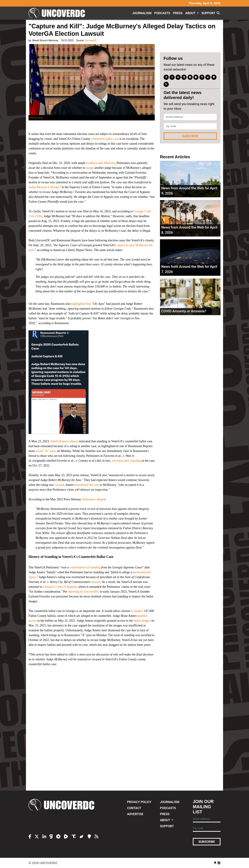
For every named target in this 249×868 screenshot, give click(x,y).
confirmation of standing (85, 567)
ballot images (142, 621)
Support (208, 13)
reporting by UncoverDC (84, 592)
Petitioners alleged (94, 499)
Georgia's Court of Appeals (60, 587)
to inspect (137, 611)
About (191, 13)
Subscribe (190, 136)
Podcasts (162, 13)
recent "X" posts (46, 451)
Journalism (142, 13)
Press (178, 13)
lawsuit (96, 582)
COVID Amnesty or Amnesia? (184, 311)
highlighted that (81, 304)
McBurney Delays (37, 118)
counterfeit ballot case (105, 139)
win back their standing (126, 461)
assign (90, 168)
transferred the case (87, 485)
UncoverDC (58, 13)
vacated (59, 485)
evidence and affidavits (101, 163)
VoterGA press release (64, 441)
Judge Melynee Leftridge (44, 187)
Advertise (135, 814)
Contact (134, 808)
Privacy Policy (139, 802)
